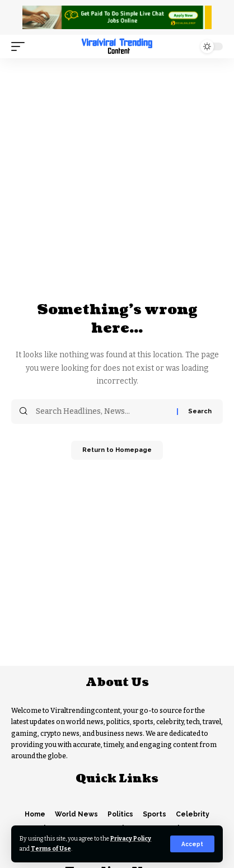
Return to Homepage (117, 450)
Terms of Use (51, 849)
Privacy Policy (131, 839)
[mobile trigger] (21, 46)
